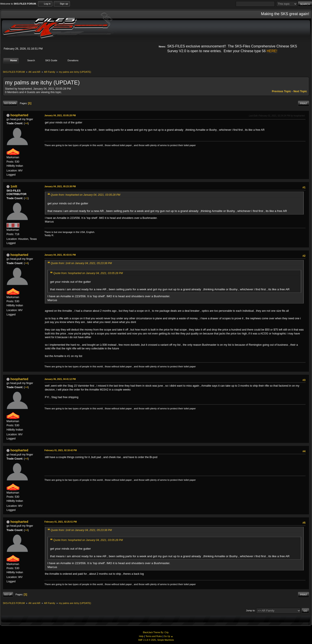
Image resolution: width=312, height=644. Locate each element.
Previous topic (281, 91)
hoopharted (19, 115)
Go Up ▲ (168, 636)
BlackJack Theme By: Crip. (156, 632)
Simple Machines (166, 640)
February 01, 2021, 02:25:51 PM (61, 522)
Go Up (8, 594)
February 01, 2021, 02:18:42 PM (61, 450)
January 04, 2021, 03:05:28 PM (60, 115)
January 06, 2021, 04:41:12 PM (60, 379)
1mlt (14, 186)
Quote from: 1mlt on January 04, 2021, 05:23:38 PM (81, 263)
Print (304, 103)
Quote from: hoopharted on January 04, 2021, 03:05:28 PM (85, 195)
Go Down (10, 103)
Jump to (250, 610)
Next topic (300, 91)
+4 (26, 123)
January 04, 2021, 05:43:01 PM (60, 255)
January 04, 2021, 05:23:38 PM (60, 186)
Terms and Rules (154, 636)
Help (141, 636)
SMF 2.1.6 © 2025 (147, 640)
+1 (26, 198)
